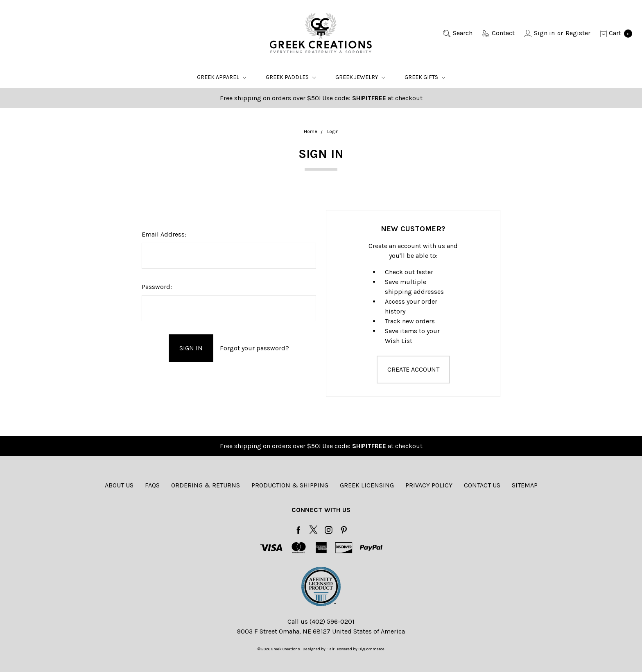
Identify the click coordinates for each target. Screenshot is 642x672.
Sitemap (525, 485)
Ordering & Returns (206, 485)
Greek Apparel (222, 77)
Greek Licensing (367, 485)
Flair (330, 649)
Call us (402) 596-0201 (321, 621)
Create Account (413, 369)
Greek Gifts (425, 77)
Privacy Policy (429, 485)
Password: (157, 287)
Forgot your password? (254, 348)
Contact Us (482, 485)
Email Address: (164, 234)
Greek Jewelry (360, 77)
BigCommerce (371, 649)
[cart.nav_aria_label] (614, 33)
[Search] (457, 33)
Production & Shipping (290, 485)
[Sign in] (539, 33)
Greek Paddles (291, 77)
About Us (119, 485)
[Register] (578, 33)
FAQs (152, 485)
